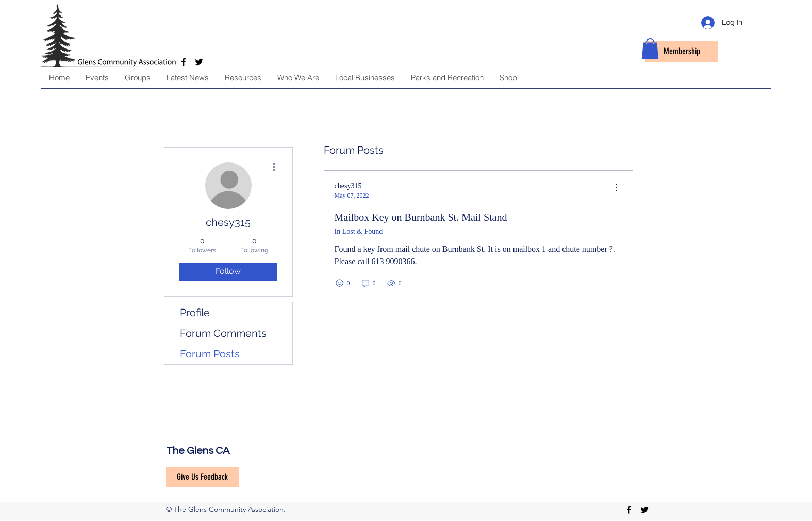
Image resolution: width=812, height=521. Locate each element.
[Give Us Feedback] (202, 477)
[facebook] (629, 510)
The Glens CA (198, 451)
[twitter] (644, 510)
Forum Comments (223, 333)
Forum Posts (210, 354)
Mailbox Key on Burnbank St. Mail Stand (421, 217)
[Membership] (682, 52)
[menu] (616, 188)
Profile (195, 313)
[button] (650, 49)
